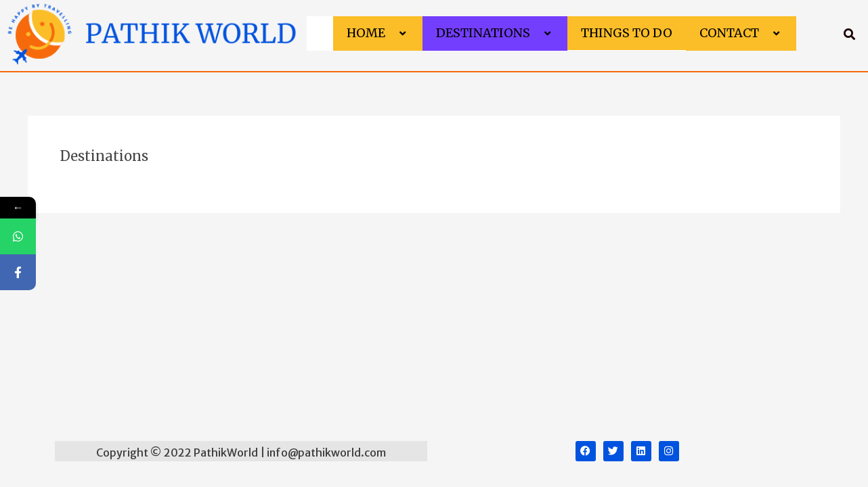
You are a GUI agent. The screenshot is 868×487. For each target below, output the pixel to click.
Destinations (495, 33)
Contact (741, 33)
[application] (391, 33)
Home (378, 33)
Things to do (627, 33)
